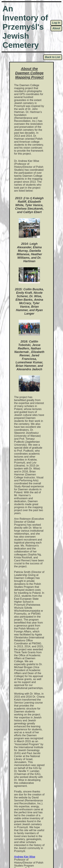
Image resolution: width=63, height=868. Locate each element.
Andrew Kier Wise (25, 857)
